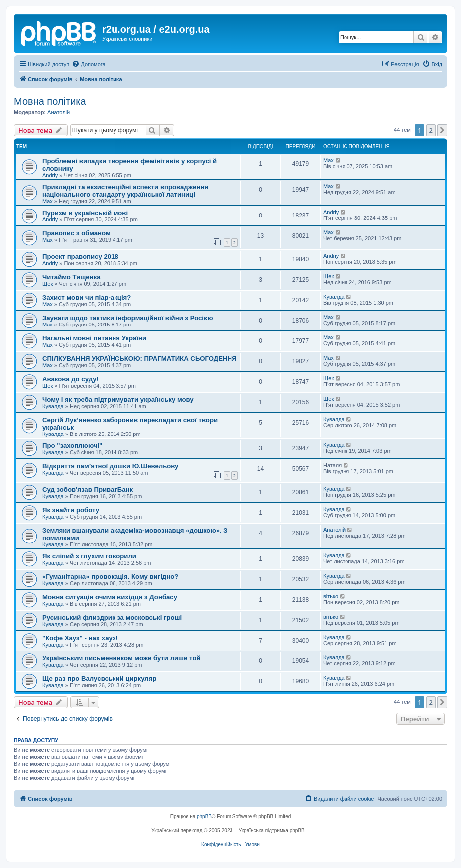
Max (328, 160)
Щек (48, 284)
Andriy (50, 175)
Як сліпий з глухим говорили (89, 556)
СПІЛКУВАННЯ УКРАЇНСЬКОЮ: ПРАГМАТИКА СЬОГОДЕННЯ (140, 359)
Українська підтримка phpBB (272, 830)
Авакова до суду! (70, 379)
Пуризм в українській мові (85, 213)
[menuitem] (88, 64)
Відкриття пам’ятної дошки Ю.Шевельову (110, 466)
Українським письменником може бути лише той (121, 658)
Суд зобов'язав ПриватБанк (88, 489)
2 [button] (431, 130)
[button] (442, 130)
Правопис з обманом (76, 233)
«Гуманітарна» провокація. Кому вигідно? (110, 577)
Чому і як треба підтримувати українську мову (118, 399)
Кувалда (334, 297)
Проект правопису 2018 (80, 257)
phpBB (204, 816)
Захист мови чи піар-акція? (87, 297)
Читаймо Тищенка (71, 277)
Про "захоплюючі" (72, 446)
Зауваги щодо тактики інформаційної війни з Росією (128, 318)
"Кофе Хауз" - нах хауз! (80, 638)
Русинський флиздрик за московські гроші (112, 617)
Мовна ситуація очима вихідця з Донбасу (110, 597)
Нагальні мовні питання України (94, 338)
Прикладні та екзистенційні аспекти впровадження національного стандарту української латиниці (125, 191)
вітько (331, 596)
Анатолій (58, 112)
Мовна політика (50, 101)
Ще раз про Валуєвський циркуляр (99, 679)
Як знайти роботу (71, 510)
